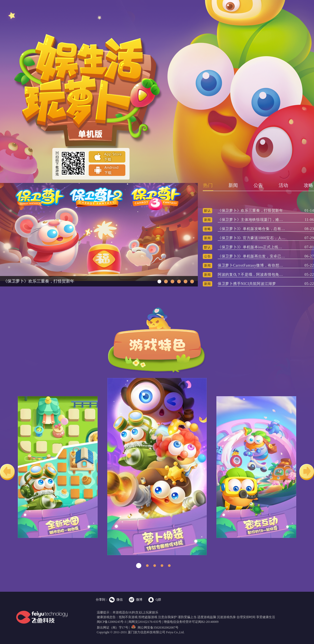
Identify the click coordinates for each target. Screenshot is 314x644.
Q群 (158, 600)
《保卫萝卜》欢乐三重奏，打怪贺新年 (39, 281)
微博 (139, 600)
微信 (120, 600)
